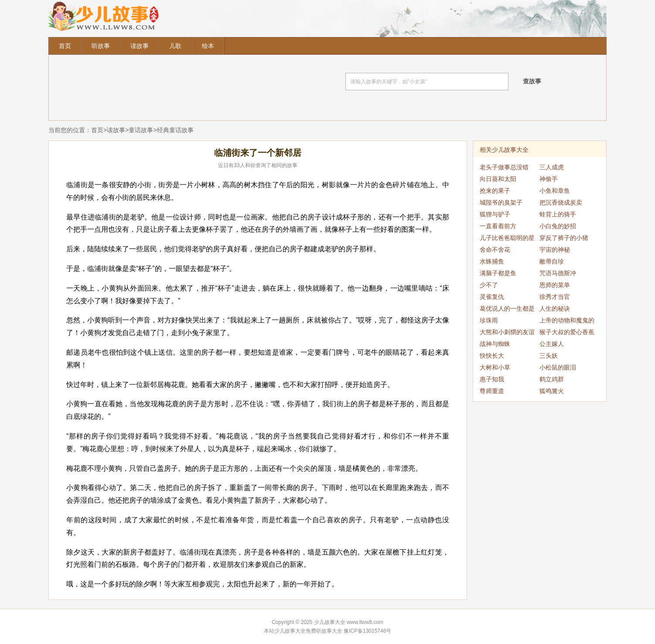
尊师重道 (492, 391)
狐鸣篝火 (552, 391)
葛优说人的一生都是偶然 (507, 310)
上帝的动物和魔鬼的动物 (567, 322)
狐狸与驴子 (495, 214)
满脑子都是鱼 (498, 273)
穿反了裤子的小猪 (564, 238)
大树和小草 (495, 367)
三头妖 (549, 356)
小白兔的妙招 (558, 226)
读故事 (140, 46)
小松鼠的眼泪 (558, 367)
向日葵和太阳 (498, 179)
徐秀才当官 (555, 297)
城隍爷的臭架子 (501, 202)
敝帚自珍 (552, 261)
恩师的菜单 (555, 285)
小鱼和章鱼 (555, 191)
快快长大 (492, 356)
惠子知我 (492, 379)
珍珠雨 (489, 320)
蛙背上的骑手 (558, 214)
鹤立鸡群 (552, 379)
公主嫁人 (552, 344)
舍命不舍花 (495, 250)
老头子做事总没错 (504, 167)
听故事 (101, 46)
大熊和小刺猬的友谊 (507, 332)
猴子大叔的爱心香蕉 (567, 332)
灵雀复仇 (492, 297)
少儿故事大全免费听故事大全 (308, 631)
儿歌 (175, 46)
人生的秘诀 (555, 308)
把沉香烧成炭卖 (561, 202)
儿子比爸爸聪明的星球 (507, 239)
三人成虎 (552, 167)
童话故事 (141, 130)
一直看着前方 (498, 226)
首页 (65, 46)
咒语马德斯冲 (558, 273)
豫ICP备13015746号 (367, 631)
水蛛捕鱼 (492, 261)
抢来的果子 (495, 191)
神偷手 (549, 179)
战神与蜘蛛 (495, 344)
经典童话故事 (175, 130)
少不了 (489, 285)
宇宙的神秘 (555, 250)
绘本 (208, 46)
